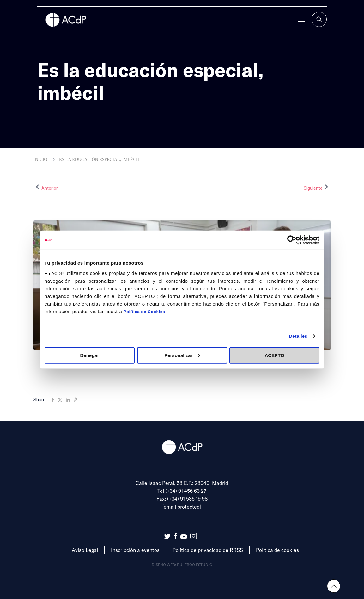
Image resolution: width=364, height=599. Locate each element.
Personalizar (182, 355)
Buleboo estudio (195, 565)
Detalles (298, 336)
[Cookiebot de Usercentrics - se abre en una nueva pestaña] (292, 240)
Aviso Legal (85, 550)
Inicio (40, 160)
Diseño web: (164, 565)
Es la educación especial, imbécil (100, 160)
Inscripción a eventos (135, 550)
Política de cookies (277, 550)
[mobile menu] (301, 19)
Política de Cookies (144, 311)
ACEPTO (274, 355)
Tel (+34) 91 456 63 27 (182, 491)
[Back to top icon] (334, 586)
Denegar (89, 355)
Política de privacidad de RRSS (208, 550)
